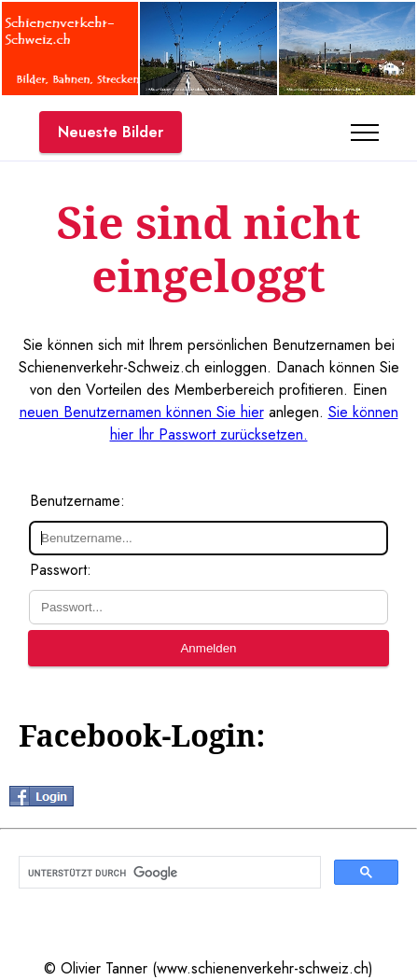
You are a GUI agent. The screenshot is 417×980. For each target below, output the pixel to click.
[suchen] (168, 873)
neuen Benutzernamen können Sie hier (142, 412)
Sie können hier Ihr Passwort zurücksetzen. (254, 423)
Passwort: (61, 570)
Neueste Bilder (111, 132)
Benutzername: (77, 501)
